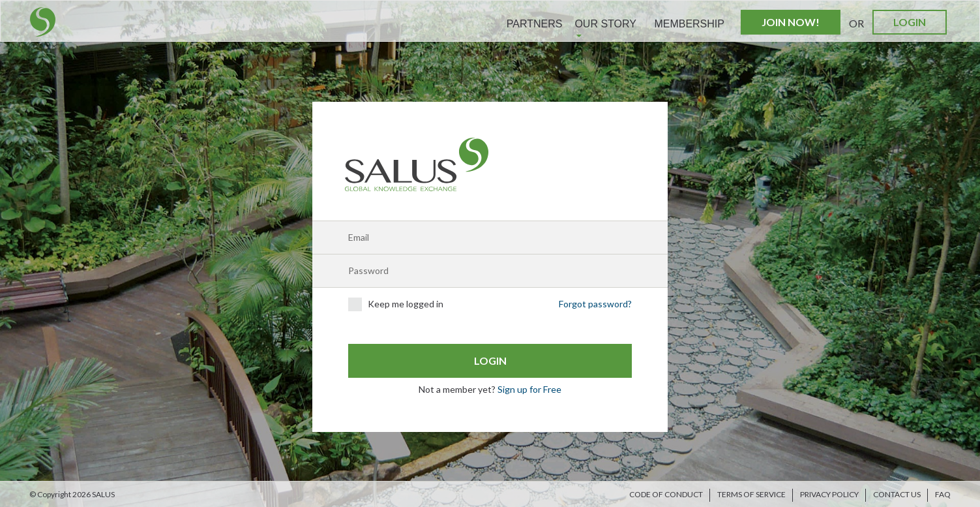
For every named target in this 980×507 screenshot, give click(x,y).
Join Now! (791, 22)
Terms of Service (751, 494)
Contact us (897, 494)
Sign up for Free (529, 389)
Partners (535, 24)
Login (910, 22)
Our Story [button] (605, 28)
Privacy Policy (829, 494)
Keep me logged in (396, 304)
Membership (689, 24)
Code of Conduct (666, 494)
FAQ (943, 494)
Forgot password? (595, 304)
